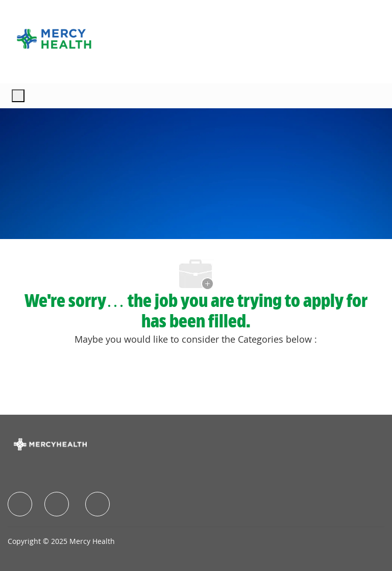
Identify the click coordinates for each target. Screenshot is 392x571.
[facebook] (20, 504)
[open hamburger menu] (18, 96)
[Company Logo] (54, 39)
